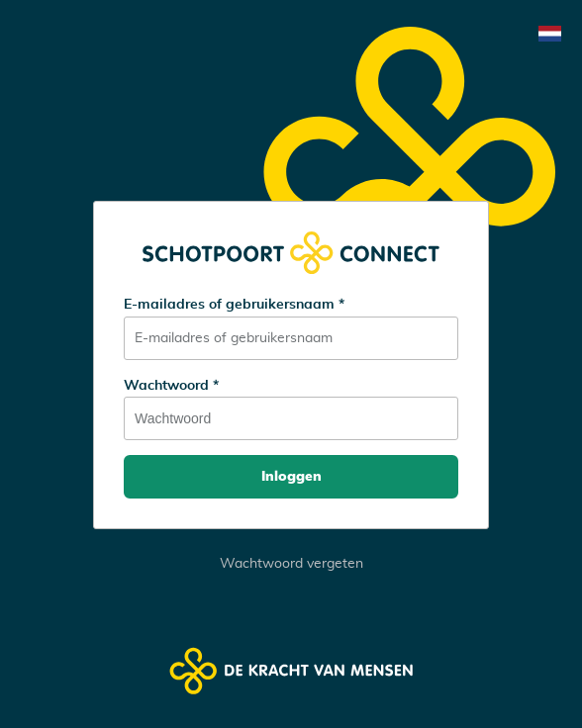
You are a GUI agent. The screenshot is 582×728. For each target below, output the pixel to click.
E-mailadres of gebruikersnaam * (234, 305)
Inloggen (291, 477)
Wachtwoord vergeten (291, 564)
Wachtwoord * (171, 386)
